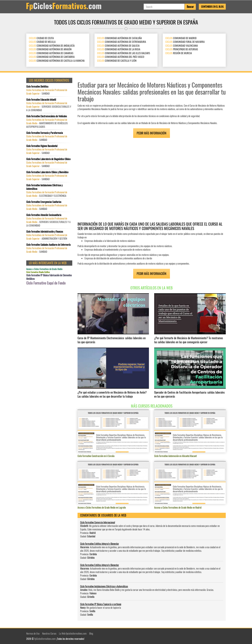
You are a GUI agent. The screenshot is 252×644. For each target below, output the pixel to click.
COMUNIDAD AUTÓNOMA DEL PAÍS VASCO (121, 57)
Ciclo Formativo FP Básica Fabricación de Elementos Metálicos (49, 277)
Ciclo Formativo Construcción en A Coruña (96, 456)
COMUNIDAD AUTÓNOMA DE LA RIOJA (119, 49)
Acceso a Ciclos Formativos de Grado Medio (44, 269)
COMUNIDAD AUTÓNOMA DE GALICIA (118, 45)
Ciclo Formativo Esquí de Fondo (46, 283)
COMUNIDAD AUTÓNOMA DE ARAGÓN (50, 49)
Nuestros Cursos (49, 633)
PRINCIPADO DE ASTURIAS (182, 49)
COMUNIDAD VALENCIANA (182, 45)
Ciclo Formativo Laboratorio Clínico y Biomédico (47, 172)
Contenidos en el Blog (212, 7)
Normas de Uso (33, 633)
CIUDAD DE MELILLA (42, 42)
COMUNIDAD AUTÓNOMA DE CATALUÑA (119, 38)
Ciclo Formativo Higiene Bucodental (42, 146)
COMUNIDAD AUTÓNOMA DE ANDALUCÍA (52, 45)
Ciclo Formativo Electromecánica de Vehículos (47, 116)
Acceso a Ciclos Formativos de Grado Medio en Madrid (178, 507)
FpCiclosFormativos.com (45, 639)
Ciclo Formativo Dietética (37, 87)
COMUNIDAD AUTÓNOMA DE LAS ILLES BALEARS (124, 53)
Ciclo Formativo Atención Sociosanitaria (44, 215)
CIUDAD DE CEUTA (41, 38)
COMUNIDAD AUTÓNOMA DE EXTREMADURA (122, 42)
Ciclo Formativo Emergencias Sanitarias (44, 202)
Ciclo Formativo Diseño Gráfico (38, 272)
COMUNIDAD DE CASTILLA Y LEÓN (117, 60)
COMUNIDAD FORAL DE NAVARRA (185, 42)
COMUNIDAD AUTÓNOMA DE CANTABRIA (52, 57)
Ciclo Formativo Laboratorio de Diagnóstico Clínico (48, 159)
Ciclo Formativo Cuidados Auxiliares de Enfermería (48, 245)
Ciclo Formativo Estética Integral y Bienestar (100, 544)
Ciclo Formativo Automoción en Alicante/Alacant (175, 456)
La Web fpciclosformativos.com (73, 633)
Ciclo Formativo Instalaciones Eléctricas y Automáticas (104, 586)
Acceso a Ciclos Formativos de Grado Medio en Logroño (102, 507)
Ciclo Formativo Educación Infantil (41, 100)
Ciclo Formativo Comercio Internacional (98, 522)
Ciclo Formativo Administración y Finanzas (45, 232)
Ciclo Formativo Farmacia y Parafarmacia (45, 133)
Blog (91, 633)
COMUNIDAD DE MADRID (181, 38)
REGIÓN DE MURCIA (179, 53)
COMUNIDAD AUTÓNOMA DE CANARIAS (51, 53)
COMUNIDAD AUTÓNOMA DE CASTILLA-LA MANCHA (57, 60)
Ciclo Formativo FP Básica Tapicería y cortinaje (101, 604)
